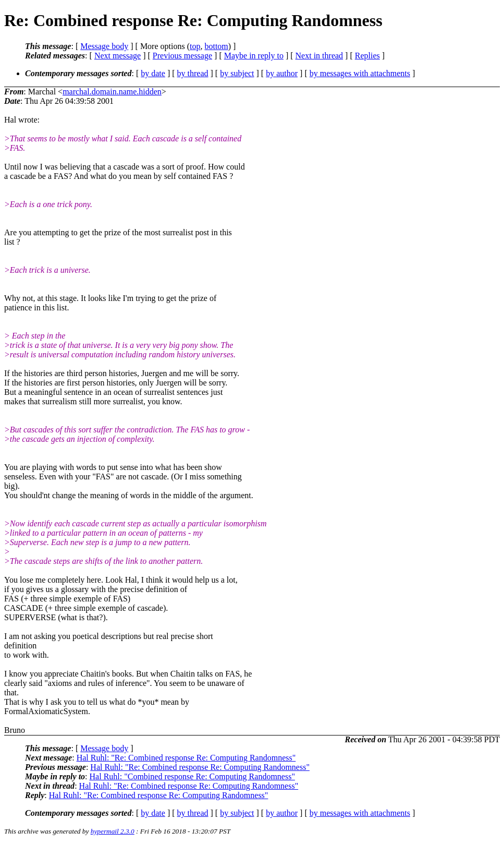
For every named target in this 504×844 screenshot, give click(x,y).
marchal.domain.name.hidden (112, 92)
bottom (216, 46)
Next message (118, 56)
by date (153, 73)
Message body (104, 46)
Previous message (182, 56)
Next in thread (319, 56)
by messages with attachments (360, 73)
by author (282, 73)
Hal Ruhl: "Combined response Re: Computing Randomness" (192, 776)
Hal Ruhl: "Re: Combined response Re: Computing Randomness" (186, 758)
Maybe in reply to (254, 56)
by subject (237, 73)
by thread (193, 73)
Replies (367, 56)
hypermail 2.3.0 (113, 831)
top (195, 46)
